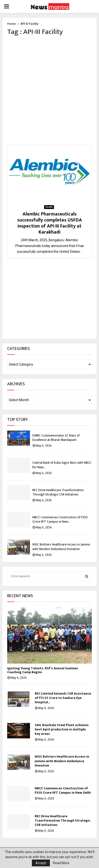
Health (49, 207)
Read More (61, 863)
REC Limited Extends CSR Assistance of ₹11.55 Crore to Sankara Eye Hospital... (63, 698)
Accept (41, 863)
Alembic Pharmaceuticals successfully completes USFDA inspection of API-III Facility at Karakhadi (50, 223)
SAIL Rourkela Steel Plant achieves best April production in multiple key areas (62, 729)
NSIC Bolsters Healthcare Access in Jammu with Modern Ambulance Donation (61, 547)
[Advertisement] (49, 91)
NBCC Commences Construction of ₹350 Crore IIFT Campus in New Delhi (63, 790)
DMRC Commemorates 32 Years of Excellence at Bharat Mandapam (56, 438)
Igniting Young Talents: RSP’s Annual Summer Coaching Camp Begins (43, 670)
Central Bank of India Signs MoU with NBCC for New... (62, 465)
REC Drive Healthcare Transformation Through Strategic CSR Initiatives (58, 492)
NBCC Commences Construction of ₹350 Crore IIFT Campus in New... (60, 519)
